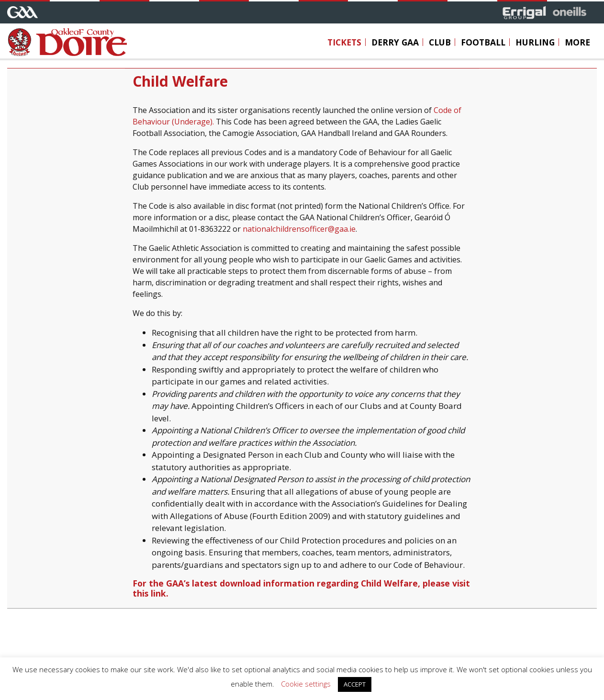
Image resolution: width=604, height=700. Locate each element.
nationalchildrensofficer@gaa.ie (299, 229)
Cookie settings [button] (306, 684)
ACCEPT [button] (355, 684)
